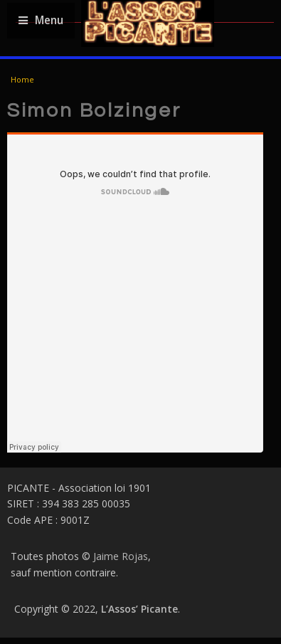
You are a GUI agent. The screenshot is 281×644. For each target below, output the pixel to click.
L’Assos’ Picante (139, 609)
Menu (41, 20)
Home (22, 79)
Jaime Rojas (121, 556)
